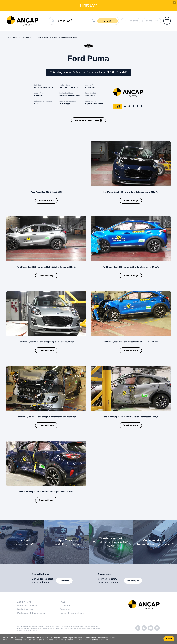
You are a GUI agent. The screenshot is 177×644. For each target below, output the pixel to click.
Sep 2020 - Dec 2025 (53, 37)
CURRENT (112, 72)
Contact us (65, 605)
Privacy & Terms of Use (72, 613)
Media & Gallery (25, 609)
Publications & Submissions (31, 613)
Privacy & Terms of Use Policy (57, 640)
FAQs (63, 602)
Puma (41, 37)
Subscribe (65, 609)
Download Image (131, 201)
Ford (36, 37)
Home (9, 37)
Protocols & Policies (27, 605)
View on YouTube (46, 201)
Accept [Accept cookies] (169, 639)
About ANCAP (24, 602)
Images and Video (70, 37)
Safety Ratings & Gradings (22, 37)
